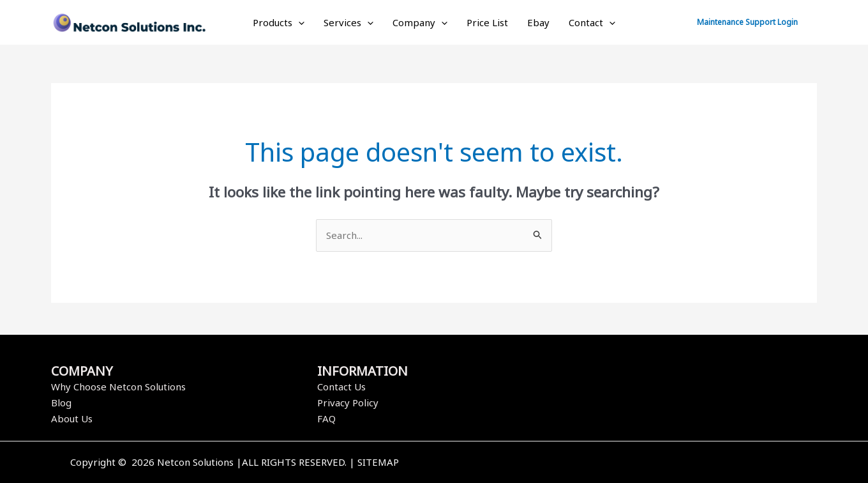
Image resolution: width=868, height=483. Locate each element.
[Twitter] (634, 463)
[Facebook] (615, 463)
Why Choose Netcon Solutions (118, 387)
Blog (61, 402)
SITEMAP (378, 462)
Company (420, 22)
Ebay (538, 22)
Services (348, 22)
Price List (487, 22)
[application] (298, 22)
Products (279, 22)
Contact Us (341, 387)
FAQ (326, 418)
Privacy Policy (348, 402)
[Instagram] (653, 463)
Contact (592, 22)
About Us (72, 418)
